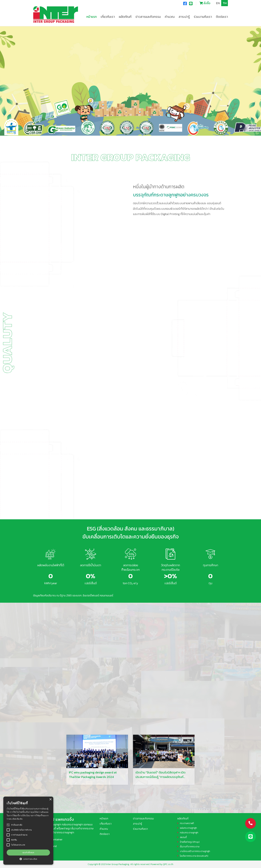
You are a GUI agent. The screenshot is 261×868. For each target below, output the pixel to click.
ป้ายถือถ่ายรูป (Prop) (190, 842)
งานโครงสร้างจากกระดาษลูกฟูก (195, 851)
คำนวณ (170, 17)
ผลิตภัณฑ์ (183, 818)
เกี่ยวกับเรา (106, 824)
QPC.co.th (168, 864)
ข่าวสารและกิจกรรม (143, 818)
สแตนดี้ (183, 837)
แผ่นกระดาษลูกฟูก (188, 828)
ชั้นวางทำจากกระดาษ (190, 847)
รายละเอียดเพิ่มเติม (15, 819)
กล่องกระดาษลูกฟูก (189, 833)
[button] (28, 859)
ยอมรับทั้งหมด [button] (28, 852)
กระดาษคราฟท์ (187, 823)
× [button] (50, 800)
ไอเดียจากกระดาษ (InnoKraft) (194, 856)
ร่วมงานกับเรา (203, 17)
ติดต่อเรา (222, 17)
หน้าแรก (92, 17)
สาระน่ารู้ (137, 824)
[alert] (28, 831)
